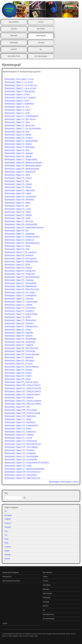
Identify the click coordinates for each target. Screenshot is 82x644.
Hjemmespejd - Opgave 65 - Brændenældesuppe (22, 277)
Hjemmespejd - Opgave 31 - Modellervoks (20, 172)
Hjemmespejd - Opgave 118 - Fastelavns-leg (21, 441)
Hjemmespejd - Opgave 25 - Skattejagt (19, 153)
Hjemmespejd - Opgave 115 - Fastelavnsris (20, 431)
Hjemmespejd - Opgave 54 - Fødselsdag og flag (22, 243)
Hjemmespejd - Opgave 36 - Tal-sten (18, 187)
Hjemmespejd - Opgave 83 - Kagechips (19, 332)
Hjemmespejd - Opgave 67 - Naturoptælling (21, 283)
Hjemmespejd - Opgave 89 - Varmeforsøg (20, 351)
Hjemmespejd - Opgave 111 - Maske (18, 419)
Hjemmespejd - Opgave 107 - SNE (17, 407)
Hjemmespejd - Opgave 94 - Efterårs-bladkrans (22, 367)
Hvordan (14, 29)
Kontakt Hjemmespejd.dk (10, 573)
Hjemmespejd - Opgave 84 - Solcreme (18, 336)
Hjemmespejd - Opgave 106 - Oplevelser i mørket (23, 404)
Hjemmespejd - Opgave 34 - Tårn (17, 181)
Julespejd (41, 43)
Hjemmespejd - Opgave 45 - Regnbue (18, 215)
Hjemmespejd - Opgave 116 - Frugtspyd (19, 435)
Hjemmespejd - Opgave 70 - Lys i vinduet (20, 292)
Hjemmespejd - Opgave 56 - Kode (17, 249)
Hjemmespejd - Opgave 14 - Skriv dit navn (20, 119)
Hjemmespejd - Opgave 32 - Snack (17, 175)
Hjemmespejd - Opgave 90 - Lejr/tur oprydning (22, 354)
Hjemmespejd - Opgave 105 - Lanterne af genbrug (23, 401)
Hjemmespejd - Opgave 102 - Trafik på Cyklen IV (23, 391)
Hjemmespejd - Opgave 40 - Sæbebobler (19, 199)
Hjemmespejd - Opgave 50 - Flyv (17, 230)
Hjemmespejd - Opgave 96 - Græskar (18, 373)
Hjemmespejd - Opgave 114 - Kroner (18, 428)
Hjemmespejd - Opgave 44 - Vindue (18, 212)
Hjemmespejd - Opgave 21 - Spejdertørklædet (21, 141)
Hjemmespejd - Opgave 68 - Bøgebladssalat (21, 286)
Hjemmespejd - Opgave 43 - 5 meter (18, 209)
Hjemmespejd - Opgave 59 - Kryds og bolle (20, 258)
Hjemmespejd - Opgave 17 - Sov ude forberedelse (23, 128)
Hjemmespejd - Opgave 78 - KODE (18, 317)
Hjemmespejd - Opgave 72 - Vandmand (19, 298)
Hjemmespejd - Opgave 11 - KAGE (18, 110)
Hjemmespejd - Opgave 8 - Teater (17, 100)
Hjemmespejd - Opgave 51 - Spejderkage (20, 234)
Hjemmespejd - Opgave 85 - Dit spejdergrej (20, 339)
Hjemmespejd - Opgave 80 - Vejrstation (19, 323)
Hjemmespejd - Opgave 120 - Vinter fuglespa (21, 447)
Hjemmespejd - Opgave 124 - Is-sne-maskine (21, 459)
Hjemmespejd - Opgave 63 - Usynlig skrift (20, 271)
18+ (41, 49)
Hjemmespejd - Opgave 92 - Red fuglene (19, 360)
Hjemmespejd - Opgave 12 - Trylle (17, 113)
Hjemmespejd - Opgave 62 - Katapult (18, 268)
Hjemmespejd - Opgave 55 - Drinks (18, 246)
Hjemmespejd (41, 36)
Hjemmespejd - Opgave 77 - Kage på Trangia (21, 314)
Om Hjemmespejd (41, 56)
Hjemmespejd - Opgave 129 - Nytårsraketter (21, 475)
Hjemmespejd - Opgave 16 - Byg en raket (20, 125)
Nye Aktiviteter (14, 22)
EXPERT (14, 49)
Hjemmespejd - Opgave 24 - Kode (17, 150)
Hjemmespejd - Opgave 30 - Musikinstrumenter (22, 169)
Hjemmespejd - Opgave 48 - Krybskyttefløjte (21, 224)
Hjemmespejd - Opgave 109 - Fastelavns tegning (22, 413)
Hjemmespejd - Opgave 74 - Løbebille (19, 305)
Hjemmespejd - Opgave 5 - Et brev (17, 94)
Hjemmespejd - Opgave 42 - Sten (17, 206)
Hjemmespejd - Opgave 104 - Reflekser (19, 397)
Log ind (5, 623)
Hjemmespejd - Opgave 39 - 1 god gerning (20, 196)
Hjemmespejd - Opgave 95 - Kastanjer (19, 370)
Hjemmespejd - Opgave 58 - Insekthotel (19, 255)
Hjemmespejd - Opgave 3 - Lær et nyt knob (20, 88)
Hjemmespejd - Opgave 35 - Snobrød (18, 184)
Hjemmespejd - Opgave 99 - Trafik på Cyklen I (22, 382)
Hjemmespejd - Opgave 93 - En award (19, 363)
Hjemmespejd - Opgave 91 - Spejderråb (19, 357)
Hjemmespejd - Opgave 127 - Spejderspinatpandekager (25, 469)
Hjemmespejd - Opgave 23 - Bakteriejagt (20, 147)
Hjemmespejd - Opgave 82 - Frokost (18, 329)
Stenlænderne (7, 577)
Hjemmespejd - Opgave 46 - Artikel (18, 218)
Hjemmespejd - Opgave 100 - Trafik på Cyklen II (22, 385)
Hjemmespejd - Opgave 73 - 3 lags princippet (21, 301)
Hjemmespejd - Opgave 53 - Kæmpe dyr (19, 240)
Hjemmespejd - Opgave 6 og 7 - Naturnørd (20, 97)
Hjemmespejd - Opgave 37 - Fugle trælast (20, 190)
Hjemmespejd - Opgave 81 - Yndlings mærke (21, 326)
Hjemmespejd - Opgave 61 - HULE (17, 264)
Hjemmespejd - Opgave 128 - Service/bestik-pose (23, 472)
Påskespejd (14, 43)
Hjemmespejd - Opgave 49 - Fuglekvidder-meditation (24, 227)
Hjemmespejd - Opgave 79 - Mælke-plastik (20, 320)
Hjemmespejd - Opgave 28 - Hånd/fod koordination (23, 162)
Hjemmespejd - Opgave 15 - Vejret (17, 122)
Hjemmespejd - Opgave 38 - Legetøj (18, 193)
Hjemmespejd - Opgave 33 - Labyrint (18, 178)
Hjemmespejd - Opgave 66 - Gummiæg (19, 280)
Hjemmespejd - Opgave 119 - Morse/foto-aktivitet (23, 444)
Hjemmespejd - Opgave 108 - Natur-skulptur (21, 410)
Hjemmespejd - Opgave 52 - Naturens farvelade (22, 237)
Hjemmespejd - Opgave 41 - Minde (17, 203)
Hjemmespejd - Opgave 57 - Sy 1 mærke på (20, 252)
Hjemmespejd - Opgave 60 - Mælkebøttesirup (21, 261)
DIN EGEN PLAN (14, 56)
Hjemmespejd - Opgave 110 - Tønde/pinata (20, 416)
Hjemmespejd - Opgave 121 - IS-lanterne (20, 450)
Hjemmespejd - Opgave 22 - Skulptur (18, 144)
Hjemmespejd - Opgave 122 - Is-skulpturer (20, 453)
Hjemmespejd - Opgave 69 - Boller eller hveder (22, 289)
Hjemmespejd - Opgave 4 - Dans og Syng (20, 91)
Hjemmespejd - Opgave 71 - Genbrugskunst (21, 295)
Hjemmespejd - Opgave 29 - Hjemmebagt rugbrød (23, 165)
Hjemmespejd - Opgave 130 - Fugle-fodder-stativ (22, 478)
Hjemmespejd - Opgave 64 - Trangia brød (20, 274)
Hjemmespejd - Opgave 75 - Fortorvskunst (20, 308)
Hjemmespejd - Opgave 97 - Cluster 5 (18, 376)
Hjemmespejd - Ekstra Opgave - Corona (19, 79)
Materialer (14, 36)
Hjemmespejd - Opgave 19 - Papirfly (18, 134)
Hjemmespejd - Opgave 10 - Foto (17, 107)
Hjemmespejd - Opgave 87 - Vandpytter (19, 345)
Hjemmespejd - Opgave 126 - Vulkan (18, 465)
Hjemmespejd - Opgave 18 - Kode (17, 131)
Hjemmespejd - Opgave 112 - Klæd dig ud (20, 422)
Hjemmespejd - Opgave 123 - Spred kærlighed (21, 456)
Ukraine (41, 22)
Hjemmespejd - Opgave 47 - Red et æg (19, 221)
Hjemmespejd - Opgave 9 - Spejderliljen (19, 104)
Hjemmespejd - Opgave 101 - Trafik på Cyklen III (23, 388)
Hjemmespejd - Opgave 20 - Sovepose (19, 138)
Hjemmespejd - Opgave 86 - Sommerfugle (20, 342)
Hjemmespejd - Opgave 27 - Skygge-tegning (21, 159)
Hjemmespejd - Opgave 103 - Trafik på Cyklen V (23, 394)
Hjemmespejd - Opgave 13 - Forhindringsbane (21, 116)
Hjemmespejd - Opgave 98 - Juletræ (18, 379)
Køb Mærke (41, 29)
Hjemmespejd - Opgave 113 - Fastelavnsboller (21, 425)
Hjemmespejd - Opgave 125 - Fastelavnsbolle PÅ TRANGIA (27, 462)
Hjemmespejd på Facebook (11, 581)
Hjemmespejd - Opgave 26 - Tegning (18, 156)
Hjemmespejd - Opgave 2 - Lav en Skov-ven (21, 85)
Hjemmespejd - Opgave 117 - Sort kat (18, 438)
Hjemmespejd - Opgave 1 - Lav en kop (19, 82)
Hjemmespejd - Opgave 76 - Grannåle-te (19, 311)
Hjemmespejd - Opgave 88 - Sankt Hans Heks (21, 348)
